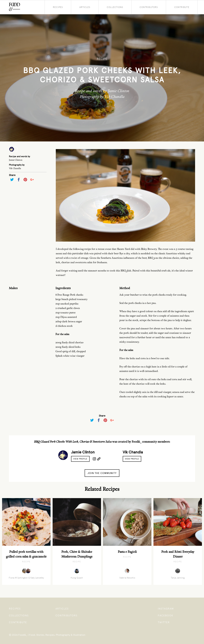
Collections (115, 7)
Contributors (149, 7)
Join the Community (102, 473)
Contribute (182, 7)
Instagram (166, 609)
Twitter (164, 622)
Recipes (58, 7)
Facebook (166, 615)
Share (12, 175)
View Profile (80, 459)
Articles (85, 7)
